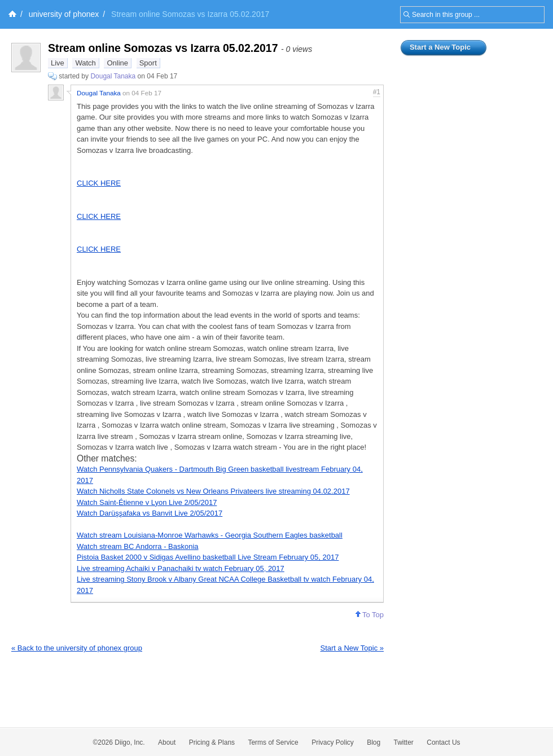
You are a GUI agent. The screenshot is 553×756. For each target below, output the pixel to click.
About (167, 742)
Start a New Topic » (352, 648)
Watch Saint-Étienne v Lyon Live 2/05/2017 (147, 502)
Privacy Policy (333, 742)
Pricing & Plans (212, 742)
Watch (85, 63)
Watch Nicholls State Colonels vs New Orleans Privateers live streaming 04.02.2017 (213, 491)
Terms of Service (273, 742)
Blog (374, 742)
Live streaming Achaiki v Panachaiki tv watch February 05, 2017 (181, 568)
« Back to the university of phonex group (77, 648)
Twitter (404, 742)
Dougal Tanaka (113, 76)
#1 (377, 92)
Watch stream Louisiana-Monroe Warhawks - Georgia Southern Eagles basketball (210, 535)
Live (58, 63)
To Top (370, 615)
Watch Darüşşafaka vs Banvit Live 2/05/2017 (150, 513)
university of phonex (64, 14)
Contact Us (443, 742)
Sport (148, 63)
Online (117, 63)
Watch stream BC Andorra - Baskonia (138, 546)
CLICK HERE (99, 183)
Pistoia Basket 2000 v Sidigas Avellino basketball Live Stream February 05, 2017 (208, 557)
